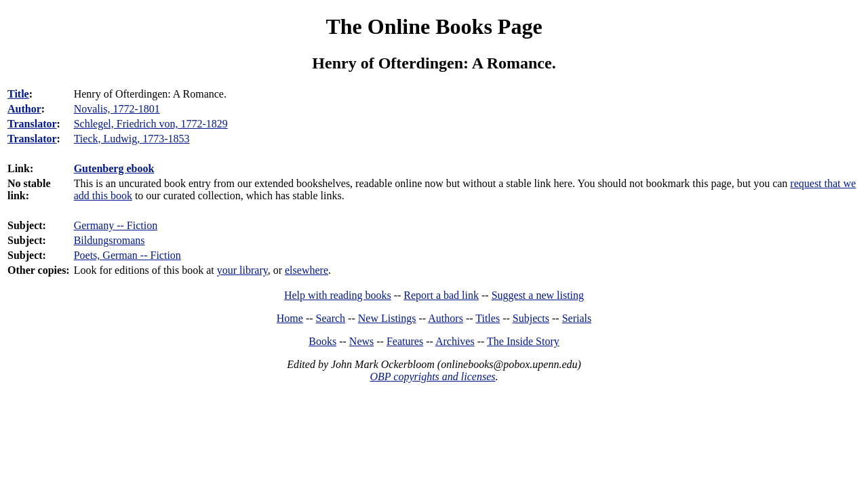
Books (322, 341)
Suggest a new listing (538, 295)
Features (405, 341)
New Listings (387, 318)
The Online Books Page (434, 26)
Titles (488, 318)
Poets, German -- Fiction (127, 255)
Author (24, 109)
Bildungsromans (110, 240)
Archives (455, 341)
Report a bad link (441, 295)
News (361, 341)
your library (242, 270)
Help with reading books (338, 295)
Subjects (531, 318)
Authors (446, 318)
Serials (577, 318)
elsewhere (307, 270)
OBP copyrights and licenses (432, 377)
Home (290, 318)
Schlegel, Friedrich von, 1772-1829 (151, 124)
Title (18, 94)
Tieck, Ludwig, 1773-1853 (132, 139)
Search (331, 318)
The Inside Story (523, 341)
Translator (32, 124)
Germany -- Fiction (116, 225)
